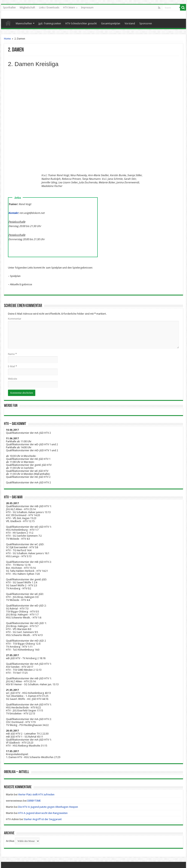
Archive (10, 841)
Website (13, 379)
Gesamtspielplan (111, 23)
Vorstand (130, 23)
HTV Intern (69, 8)
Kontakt (13, 213)
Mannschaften (24, 23)
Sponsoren (146, 23)
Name (12, 354)
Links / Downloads (49, 8)
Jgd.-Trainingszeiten (50, 23)
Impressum (87, 8)
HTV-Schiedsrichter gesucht (81, 23)
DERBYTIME (34, 801)
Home (7, 39)
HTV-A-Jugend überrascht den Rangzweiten (43, 813)
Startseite (8, 23)
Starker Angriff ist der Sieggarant (43, 819)
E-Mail (12, 366)
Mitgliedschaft (27, 8)
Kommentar (15, 319)
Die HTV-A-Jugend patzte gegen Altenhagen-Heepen (48, 807)
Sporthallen (9, 8)
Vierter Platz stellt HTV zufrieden (36, 794)
